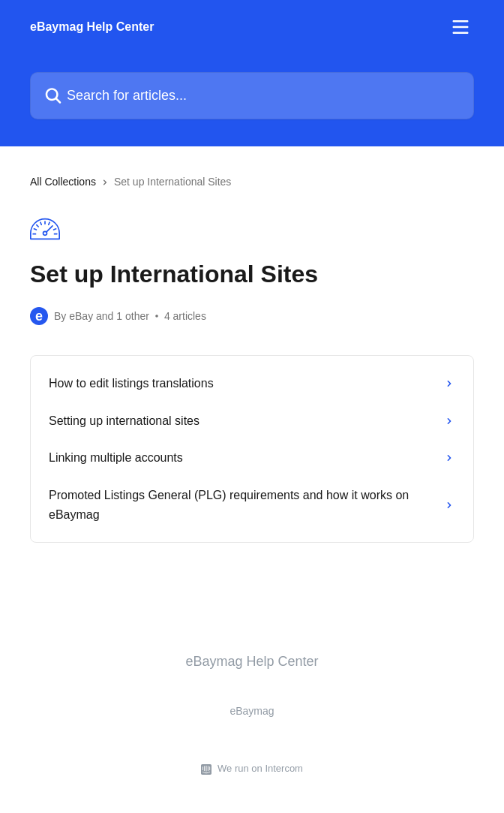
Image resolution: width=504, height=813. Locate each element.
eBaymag (252, 711)
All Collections (63, 182)
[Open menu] (460, 27)
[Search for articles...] (252, 96)
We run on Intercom (260, 768)
